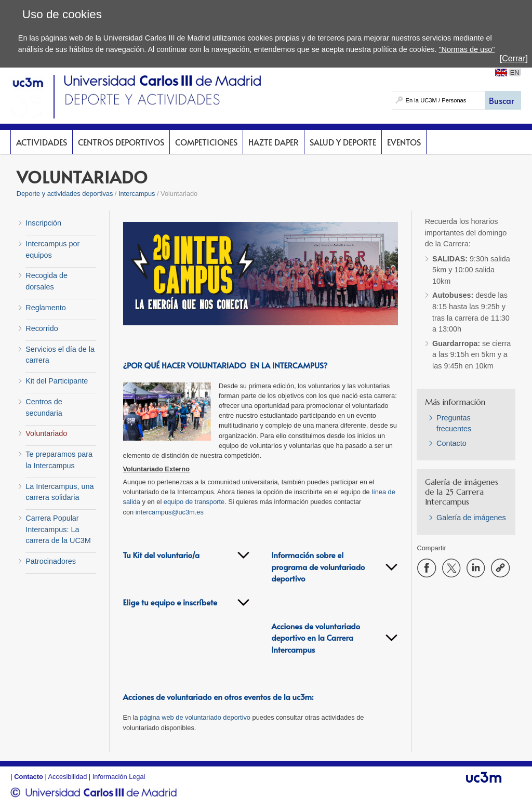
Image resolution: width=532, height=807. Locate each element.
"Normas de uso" (467, 49)
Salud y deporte (343, 142)
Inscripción (43, 223)
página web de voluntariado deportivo (195, 717)
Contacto (451, 443)
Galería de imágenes (471, 518)
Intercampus (137, 194)
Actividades (42, 142)
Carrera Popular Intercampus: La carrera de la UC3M (58, 529)
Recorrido (42, 328)
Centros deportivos (121, 142)
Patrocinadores (51, 561)
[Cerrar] (514, 58)
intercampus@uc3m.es (170, 512)
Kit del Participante (57, 381)
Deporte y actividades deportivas (65, 194)
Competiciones (206, 142)
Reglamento (46, 308)
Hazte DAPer (274, 142)
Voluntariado (46, 433)
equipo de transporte (194, 502)
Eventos (404, 142)
